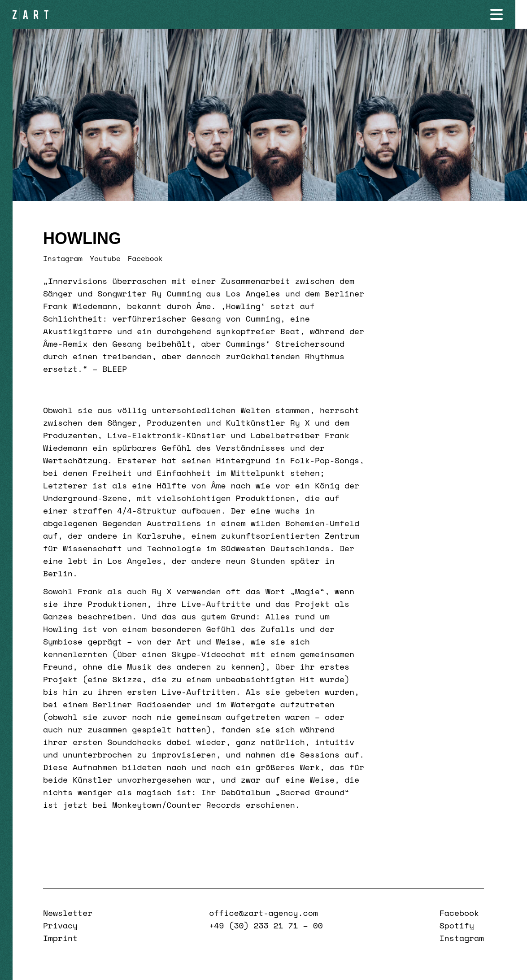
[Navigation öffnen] (508, 14)
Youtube (105, 258)
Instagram (63, 258)
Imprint (60, 938)
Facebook (145, 258)
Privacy (60, 925)
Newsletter (68, 913)
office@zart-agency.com (263, 913)
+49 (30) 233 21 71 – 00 (266, 925)
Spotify (457, 925)
